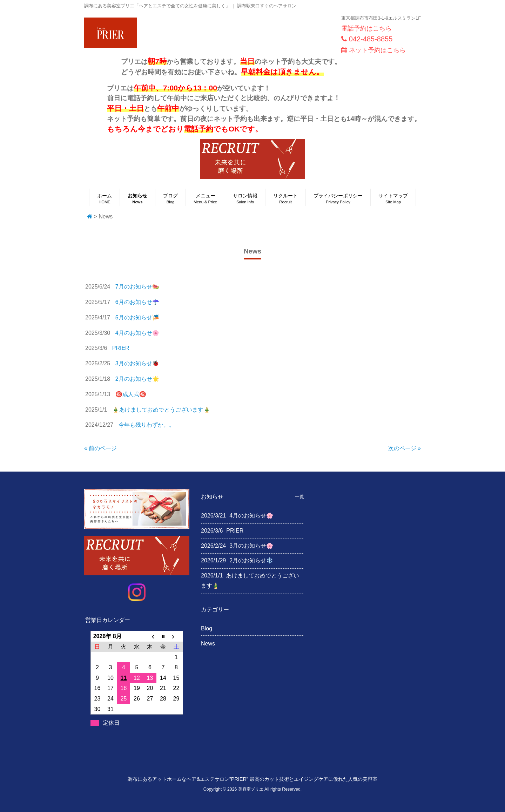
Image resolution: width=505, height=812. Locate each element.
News (208, 644)
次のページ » (405, 448)
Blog (207, 628)
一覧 (299, 497)
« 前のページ (100, 448)
